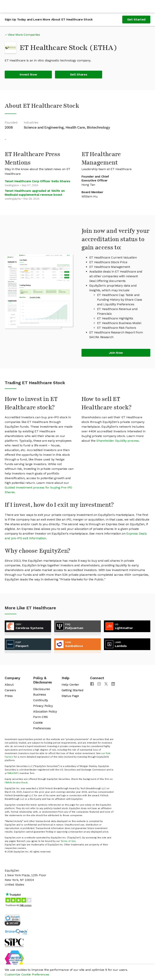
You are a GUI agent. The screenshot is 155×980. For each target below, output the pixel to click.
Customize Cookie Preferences (27, 974)
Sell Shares (79, 74)
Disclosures (41, 689)
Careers (10, 690)
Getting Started (72, 690)
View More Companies (24, 35)
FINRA (10, 773)
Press (9, 696)
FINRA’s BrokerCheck (16, 783)
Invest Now (28, 74)
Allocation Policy (45, 711)
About (9, 685)
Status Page (70, 696)
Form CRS (40, 717)
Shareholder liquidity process (118, 441)
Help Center (70, 685)
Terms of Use (68, 841)
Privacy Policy (43, 706)
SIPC (16, 773)
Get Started (136, 19)
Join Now (116, 353)
